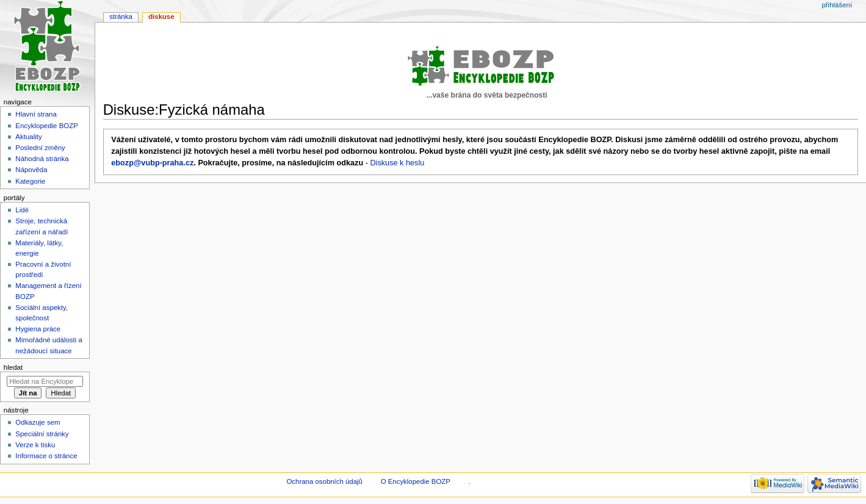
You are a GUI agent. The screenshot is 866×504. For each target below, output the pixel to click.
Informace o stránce (46, 456)
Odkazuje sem (38, 422)
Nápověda (31, 170)
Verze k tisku (35, 445)
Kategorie (30, 181)
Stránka (121, 16)
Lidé (22, 210)
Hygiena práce (38, 329)
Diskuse (161, 16)
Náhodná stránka (42, 159)
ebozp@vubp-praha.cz (152, 163)
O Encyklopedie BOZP (416, 481)
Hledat (13, 367)
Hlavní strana (36, 114)
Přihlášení (837, 5)
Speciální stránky (42, 434)
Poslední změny (40, 148)
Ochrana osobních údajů (324, 481)
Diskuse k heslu (397, 163)
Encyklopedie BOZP (47, 126)
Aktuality (28, 137)
